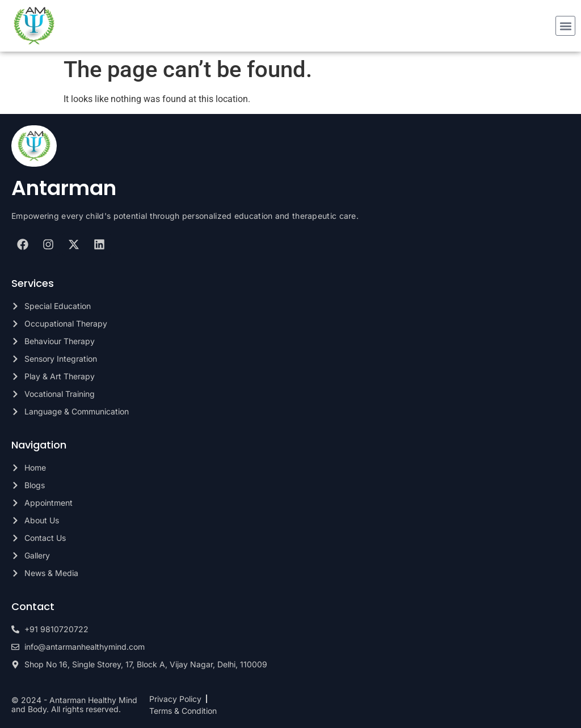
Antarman (64, 188)
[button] (565, 26)
